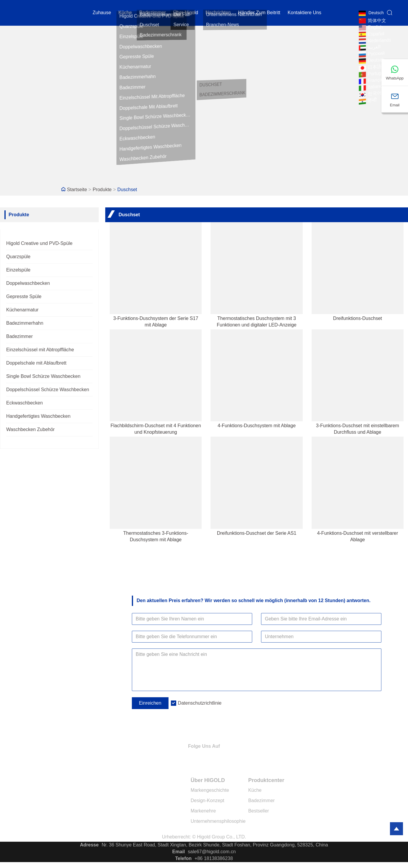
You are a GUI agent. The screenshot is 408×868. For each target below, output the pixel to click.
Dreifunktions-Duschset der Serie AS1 (257, 533)
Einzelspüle (18, 270)
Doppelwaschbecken (28, 283)
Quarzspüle (18, 257)
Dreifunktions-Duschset (358, 318)
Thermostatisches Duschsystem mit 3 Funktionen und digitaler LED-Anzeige (257, 322)
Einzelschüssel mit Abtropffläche (40, 350)
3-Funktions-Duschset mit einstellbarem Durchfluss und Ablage (358, 429)
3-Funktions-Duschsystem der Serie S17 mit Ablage (156, 322)
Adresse (89, 845)
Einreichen (150, 703)
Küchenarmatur (22, 310)
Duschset (127, 190)
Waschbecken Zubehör (30, 429)
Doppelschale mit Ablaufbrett (36, 363)
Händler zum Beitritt (259, 13)
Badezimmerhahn (25, 323)
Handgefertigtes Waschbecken (38, 416)
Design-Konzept (208, 800)
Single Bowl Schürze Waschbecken (43, 376)
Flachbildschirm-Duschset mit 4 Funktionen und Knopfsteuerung (156, 429)
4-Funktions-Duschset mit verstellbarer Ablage (357, 536)
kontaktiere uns (305, 13)
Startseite (77, 190)
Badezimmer (153, 13)
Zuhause (102, 13)
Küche (125, 13)
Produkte (102, 190)
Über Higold (186, 13)
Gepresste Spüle (24, 296)
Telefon (183, 858)
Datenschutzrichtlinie (200, 703)
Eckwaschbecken (25, 403)
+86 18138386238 (214, 858)
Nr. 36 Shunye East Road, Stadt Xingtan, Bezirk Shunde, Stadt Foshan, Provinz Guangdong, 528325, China (215, 845)
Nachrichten (218, 13)
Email (179, 852)
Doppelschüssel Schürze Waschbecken (48, 390)
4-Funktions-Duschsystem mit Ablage (257, 426)
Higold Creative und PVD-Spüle (39, 243)
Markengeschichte (210, 790)
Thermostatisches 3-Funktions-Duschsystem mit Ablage (156, 536)
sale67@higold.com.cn (212, 852)
